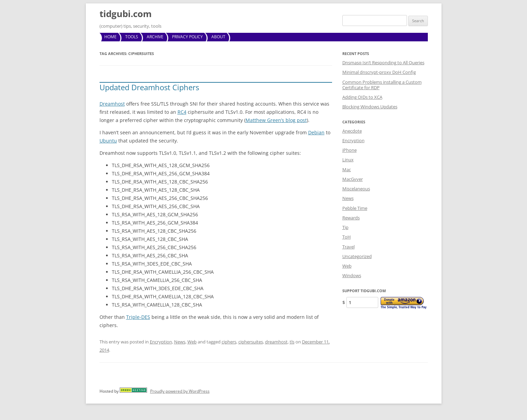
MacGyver (353, 179)
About (218, 37)
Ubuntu (108, 141)
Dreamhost (112, 104)
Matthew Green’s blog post (276, 120)
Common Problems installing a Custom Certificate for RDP (382, 85)
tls (292, 342)
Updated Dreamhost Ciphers (149, 87)
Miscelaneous (356, 189)
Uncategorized (357, 256)
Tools (132, 37)
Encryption (161, 342)
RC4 (182, 112)
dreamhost (276, 342)
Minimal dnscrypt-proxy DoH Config (379, 72)
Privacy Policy (187, 37)
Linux (348, 160)
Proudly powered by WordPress (180, 391)
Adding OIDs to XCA (362, 97)
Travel (348, 247)
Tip (345, 227)
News (180, 342)
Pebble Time (355, 208)
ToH (347, 237)
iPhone (350, 150)
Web (192, 342)
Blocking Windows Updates (370, 107)
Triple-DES (138, 317)
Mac (347, 170)
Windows (352, 275)
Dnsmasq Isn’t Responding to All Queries (383, 63)
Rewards (351, 218)
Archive (155, 37)
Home (110, 37)
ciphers (229, 342)
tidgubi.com (126, 14)
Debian (316, 132)
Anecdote (352, 131)
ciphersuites (251, 342)
